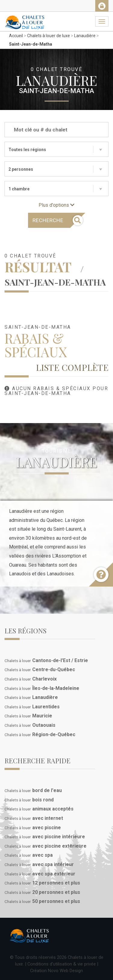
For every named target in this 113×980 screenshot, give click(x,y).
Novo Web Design (65, 971)
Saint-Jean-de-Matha (31, 44)
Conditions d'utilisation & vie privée (62, 964)
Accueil (16, 36)
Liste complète (72, 367)
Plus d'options (56, 205)
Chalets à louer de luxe (49, 36)
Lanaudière (85, 36)
